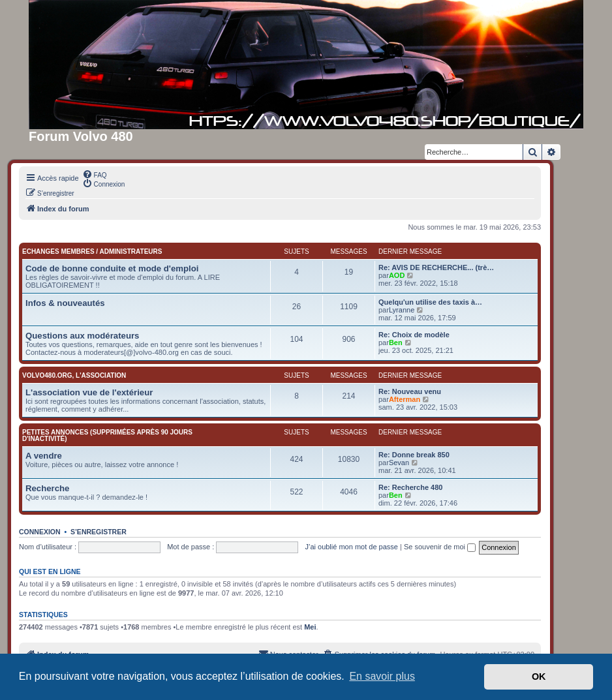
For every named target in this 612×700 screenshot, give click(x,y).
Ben (396, 342)
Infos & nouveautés (65, 303)
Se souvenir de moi (440, 547)
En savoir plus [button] (382, 676)
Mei (310, 627)
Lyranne (402, 310)
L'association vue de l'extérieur (89, 392)
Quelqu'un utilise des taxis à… (430, 302)
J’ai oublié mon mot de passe (351, 547)
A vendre (44, 456)
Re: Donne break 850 (414, 455)
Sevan (399, 463)
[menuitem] (95, 174)
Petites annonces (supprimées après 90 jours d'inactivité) (107, 435)
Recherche (47, 488)
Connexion (40, 532)
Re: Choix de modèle (414, 335)
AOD (397, 275)
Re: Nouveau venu (410, 391)
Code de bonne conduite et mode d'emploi (112, 268)
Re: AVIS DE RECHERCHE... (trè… (436, 267)
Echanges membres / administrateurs (92, 251)
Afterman (405, 399)
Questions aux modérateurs (82, 336)
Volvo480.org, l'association (74, 375)
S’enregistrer (99, 532)
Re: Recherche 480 (410, 487)
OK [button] (539, 677)
